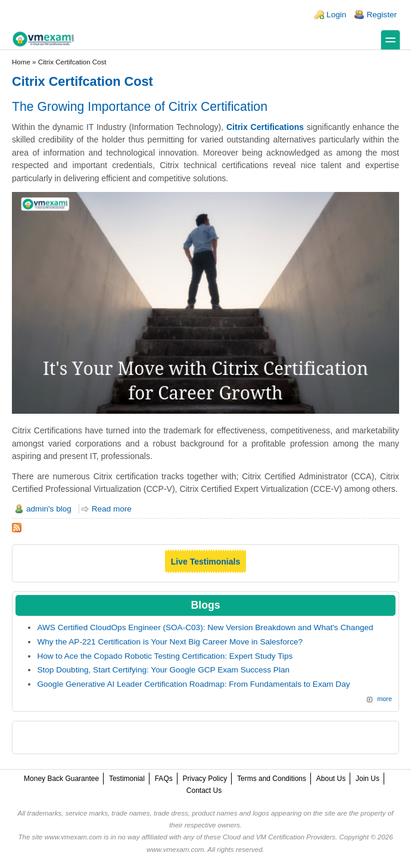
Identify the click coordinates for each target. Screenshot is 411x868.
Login (336, 15)
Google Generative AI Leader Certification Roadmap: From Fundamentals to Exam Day (193, 684)
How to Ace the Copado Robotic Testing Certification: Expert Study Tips (165, 656)
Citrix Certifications (265, 127)
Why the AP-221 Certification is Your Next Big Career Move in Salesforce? (170, 642)
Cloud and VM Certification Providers (279, 837)
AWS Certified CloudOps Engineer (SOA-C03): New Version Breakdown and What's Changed (205, 627)
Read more (112, 509)
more (384, 699)
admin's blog (49, 509)
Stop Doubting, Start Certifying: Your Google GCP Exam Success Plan (163, 670)
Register (382, 15)
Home (21, 62)
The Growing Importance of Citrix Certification (140, 106)
